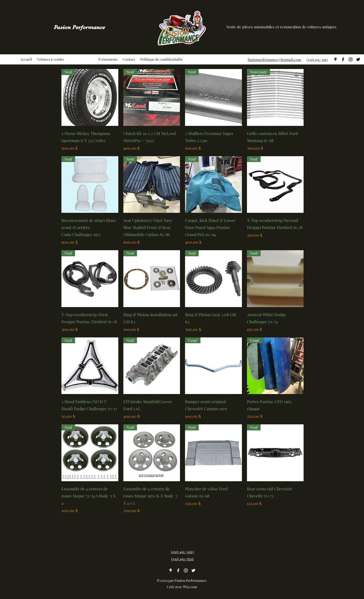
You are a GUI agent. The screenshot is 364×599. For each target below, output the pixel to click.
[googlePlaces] (335, 59)
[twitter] (358, 59)
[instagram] (351, 59)
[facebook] (343, 59)
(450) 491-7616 (182, 559)
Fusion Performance (79, 27)
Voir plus (183, 528)
